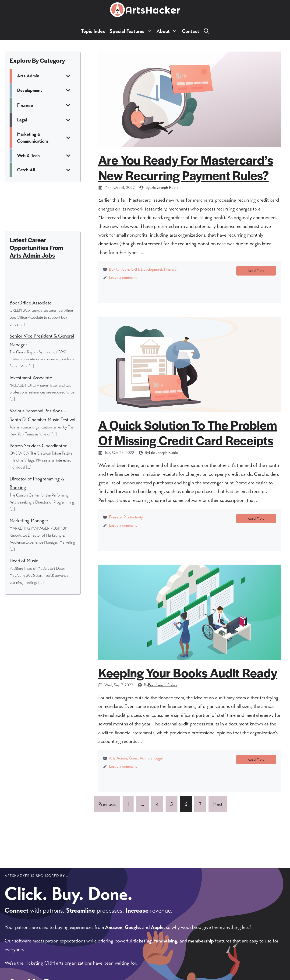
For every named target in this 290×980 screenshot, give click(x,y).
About (168, 31)
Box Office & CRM (124, 269)
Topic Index (93, 31)
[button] (206, 31)
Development (151, 269)
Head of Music (24, 561)
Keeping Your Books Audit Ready (188, 676)
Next (218, 810)
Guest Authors (141, 762)
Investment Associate (31, 378)
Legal (158, 762)
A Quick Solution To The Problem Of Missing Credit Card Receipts (188, 434)
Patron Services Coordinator (38, 446)
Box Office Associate (31, 303)
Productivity (133, 519)
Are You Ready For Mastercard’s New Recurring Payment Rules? (186, 167)
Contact (191, 31)
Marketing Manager (29, 520)
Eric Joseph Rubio (164, 187)
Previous (107, 810)
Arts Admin (118, 762)
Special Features (132, 31)
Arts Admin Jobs (32, 255)
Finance (170, 269)
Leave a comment (123, 277)
